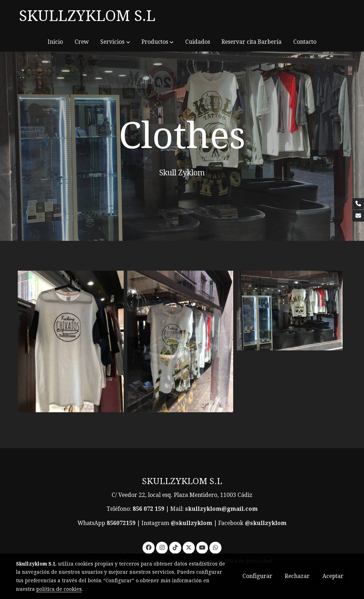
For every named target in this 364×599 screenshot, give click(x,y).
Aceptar (333, 576)
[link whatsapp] (216, 547)
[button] (115, 42)
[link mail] (358, 216)
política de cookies (59, 589)
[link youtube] (202, 547)
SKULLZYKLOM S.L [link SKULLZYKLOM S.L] (87, 16)
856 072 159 (148, 509)
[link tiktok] (175, 547)
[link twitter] (189, 547)
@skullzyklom (191, 523)
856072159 (121, 523)
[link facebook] (149, 547)
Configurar (257, 576)
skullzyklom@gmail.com (221, 509)
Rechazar (297, 576)
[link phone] (358, 204)
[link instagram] (162, 547)
